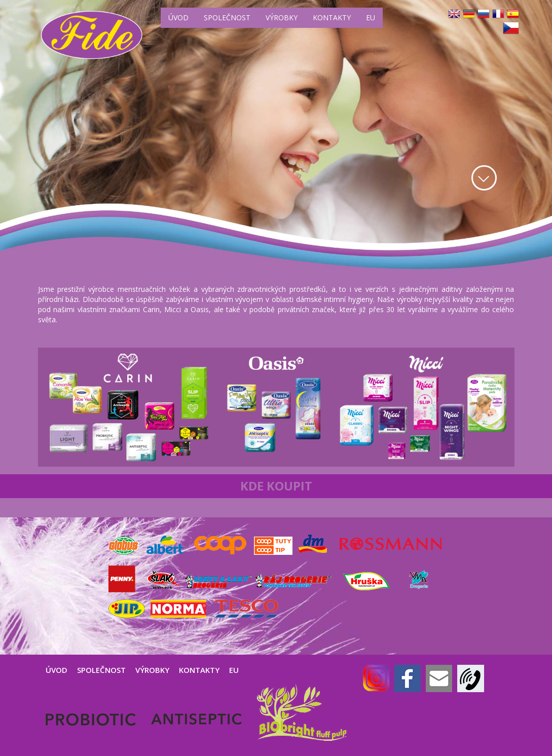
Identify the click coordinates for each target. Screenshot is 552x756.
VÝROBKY (282, 17)
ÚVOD (178, 17)
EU (371, 17)
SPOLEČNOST (227, 17)
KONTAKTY (332, 17)
